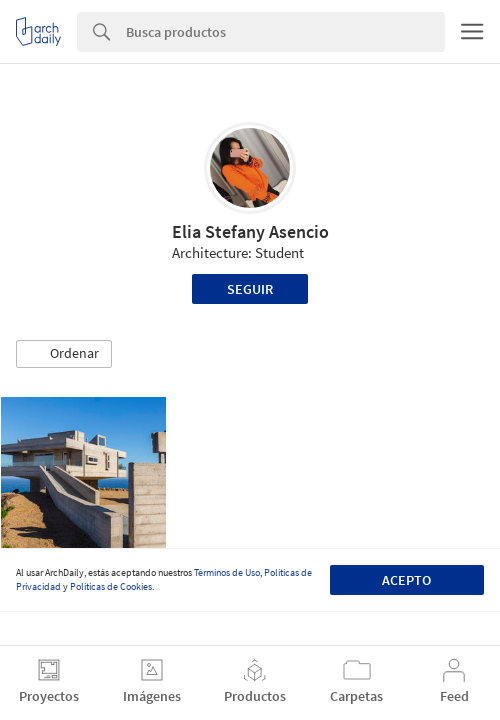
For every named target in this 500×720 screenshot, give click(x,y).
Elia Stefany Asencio (250, 231)
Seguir (250, 289)
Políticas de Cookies (111, 586)
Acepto (406, 580)
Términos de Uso (227, 572)
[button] (64, 354)
